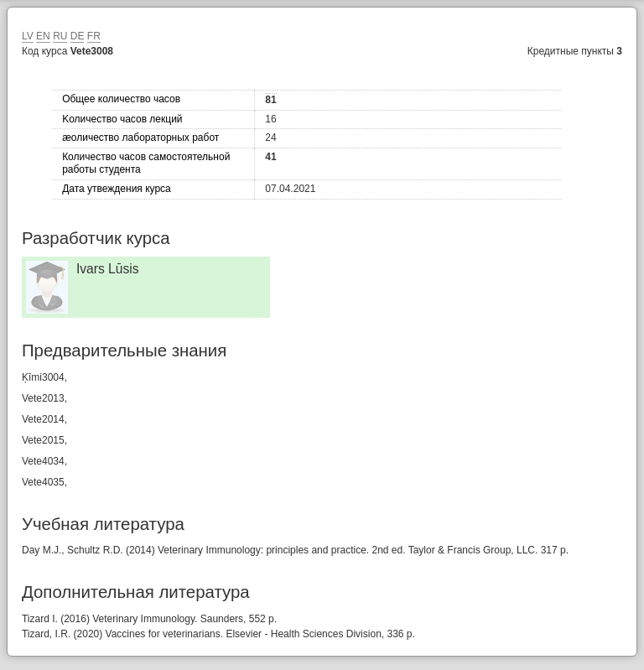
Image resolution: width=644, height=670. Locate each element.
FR (94, 36)
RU (60, 36)
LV (28, 36)
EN (43, 36)
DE (78, 36)
